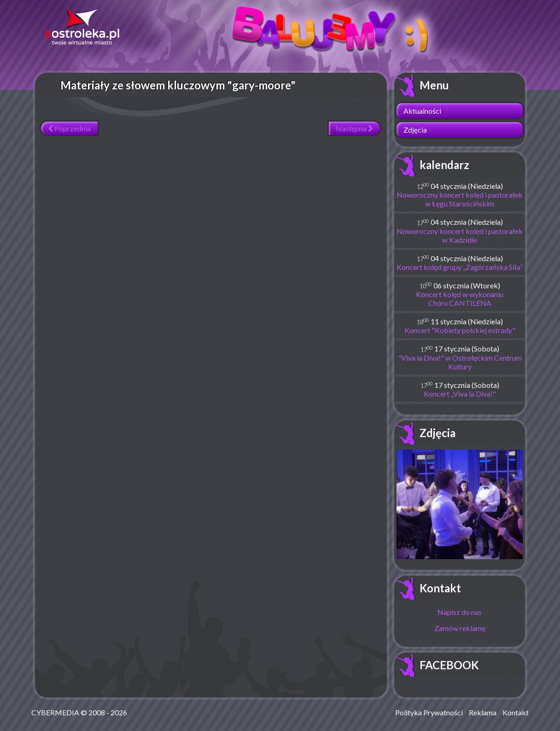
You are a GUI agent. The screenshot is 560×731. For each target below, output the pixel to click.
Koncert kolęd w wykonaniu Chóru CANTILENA (460, 298)
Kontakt (440, 588)
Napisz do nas (460, 612)
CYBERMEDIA (55, 712)
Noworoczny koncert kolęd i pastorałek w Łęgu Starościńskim (460, 199)
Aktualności (422, 111)
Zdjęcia (415, 130)
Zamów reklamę (460, 628)
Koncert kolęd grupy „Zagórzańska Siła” (460, 267)
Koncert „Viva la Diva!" (460, 394)
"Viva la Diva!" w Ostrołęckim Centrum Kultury (460, 362)
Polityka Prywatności (429, 712)
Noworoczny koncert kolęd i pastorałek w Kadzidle (460, 235)
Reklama (483, 712)
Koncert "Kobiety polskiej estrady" (460, 330)
